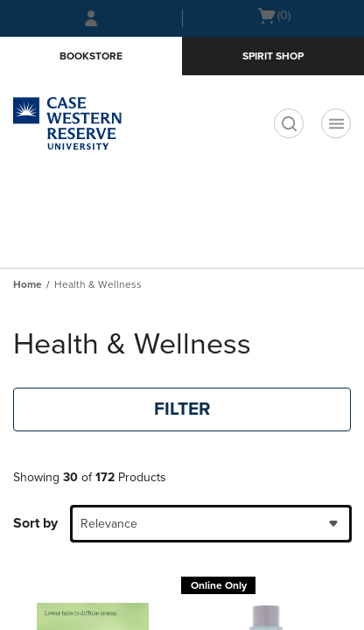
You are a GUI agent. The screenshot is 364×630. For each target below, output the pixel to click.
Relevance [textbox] (109, 524)
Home (28, 284)
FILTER (182, 409)
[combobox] (211, 524)
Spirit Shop (273, 56)
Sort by (35, 523)
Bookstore (91, 56)
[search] (289, 123)
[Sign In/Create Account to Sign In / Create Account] (91, 18)
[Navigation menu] (336, 123)
